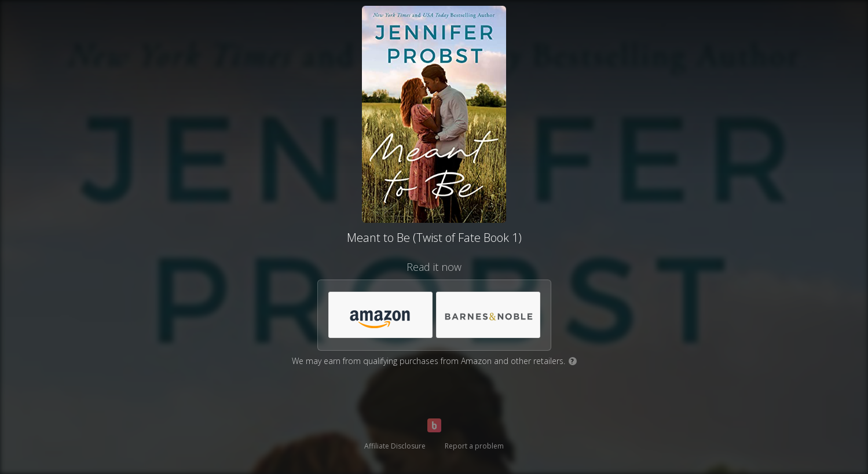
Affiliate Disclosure (395, 446)
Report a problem (474, 446)
